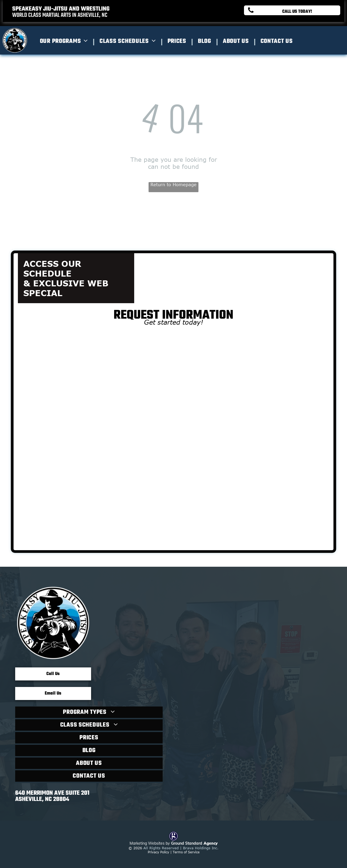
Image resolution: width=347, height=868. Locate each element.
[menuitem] (66, 41)
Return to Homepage (173, 185)
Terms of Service (186, 852)
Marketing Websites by (150, 843)
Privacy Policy (158, 852)
